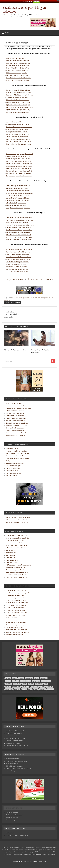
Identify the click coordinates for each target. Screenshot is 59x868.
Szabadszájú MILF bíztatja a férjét (17, 97)
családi (8, 681)
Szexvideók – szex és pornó (40, 279)
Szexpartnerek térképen (13, 466)
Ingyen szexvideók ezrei (13, 736)
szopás (6, 300)
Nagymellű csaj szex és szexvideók (17, 423)
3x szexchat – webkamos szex (15, 610)
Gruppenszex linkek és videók (15, 413)
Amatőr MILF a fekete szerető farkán (18, 198)
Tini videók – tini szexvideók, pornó (17, 575)
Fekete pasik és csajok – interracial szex (18, 408)
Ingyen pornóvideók (15, 279)
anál (17, 298)
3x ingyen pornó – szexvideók (15, 540)
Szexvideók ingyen (11, 820)
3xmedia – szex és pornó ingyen (16, 615)
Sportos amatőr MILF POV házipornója (18, 227)
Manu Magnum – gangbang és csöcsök (19, 93)
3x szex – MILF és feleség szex (15, 608)
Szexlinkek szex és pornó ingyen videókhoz (24, 10)
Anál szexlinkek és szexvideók (15, 406)
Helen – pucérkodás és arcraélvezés (18, 134)
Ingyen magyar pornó (12, 759)
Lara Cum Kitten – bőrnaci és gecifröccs (19, 252)
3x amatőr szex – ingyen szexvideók (17, 536)
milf (36, 298)
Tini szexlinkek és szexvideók (15, 430)
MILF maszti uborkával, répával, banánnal (19, 127)
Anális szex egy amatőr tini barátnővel (18, 186)
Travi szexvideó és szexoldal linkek (17, 433)
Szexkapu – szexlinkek (13, 743)
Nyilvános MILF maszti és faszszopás (18, 105)
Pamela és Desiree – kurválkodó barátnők (19, 171)
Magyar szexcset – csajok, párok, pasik (18, 517)
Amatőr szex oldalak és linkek (15, 731)
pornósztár (35, 687)
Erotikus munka (10, 833)
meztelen (39, 684)
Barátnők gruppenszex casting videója (18, 159)
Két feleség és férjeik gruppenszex (17, 267)
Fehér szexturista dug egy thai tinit (17, 269)
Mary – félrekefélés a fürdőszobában (18, 68)
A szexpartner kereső (12, 449)
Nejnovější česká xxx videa (14, 766)
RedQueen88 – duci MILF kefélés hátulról (19, 166)
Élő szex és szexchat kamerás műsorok (18, 520)
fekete (23, 681)
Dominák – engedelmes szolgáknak (17, 451)
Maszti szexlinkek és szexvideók (16, 418)
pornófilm (26, 687)
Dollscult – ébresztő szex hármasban (18, 112)
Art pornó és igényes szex (14, 620)
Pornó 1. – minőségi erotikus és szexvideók (19, 769)
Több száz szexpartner (13, 468)
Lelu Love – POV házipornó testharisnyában (20, 95)
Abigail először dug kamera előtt (16, 203)
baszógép (29, 678)
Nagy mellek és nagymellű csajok (16, 622)
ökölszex (50, 689)
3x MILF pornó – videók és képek (16, 600)
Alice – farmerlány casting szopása (17, 75)
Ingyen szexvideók (11, 563)
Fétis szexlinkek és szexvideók (15, 350)
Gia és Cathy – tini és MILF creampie (18, 80)
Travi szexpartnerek (12, 471)
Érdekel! (36, 2)
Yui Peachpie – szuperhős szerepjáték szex (20, 220)
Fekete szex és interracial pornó (16, 548)
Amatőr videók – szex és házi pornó (17, 545)
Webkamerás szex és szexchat (15, 435)
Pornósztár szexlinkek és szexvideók (40, 351)
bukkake (44, 678)
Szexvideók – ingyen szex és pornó (17, 572)
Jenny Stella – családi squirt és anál (18, 254)
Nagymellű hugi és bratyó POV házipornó (19, 250)
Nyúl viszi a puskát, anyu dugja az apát (19, 142)
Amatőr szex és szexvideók (13, 303)
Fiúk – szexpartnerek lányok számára (17, 453)
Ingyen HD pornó (11, 558)
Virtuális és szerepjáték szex (15, 635)
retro (42, 687)
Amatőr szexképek (11, 617)
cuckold (16, 681)
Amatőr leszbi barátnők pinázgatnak (18, 191)
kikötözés (17, 684)
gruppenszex (27, 298)
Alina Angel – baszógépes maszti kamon (19, 218)
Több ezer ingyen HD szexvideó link (17, 746)
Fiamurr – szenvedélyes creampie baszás (19, 240)
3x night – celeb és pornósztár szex (17, 603)
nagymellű (45, 298)
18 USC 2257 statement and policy (29, 861)
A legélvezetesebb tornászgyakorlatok (18, 208)
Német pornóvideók (12, 817)
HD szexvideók (10, 555)
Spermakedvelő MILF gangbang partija (18, 110)
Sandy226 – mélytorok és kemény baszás (19, 164)
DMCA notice (43, 861)
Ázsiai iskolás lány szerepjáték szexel (18, 259)
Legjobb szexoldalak (12, 764)
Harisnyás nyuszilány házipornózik (17, 132)
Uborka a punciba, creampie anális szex (19, 174)
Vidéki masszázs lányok (13, 473)
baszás (21, 298)
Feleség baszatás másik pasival (16, 58)
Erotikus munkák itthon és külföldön (17, 835)
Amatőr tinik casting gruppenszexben (18, 262)
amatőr (13, 298)
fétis (29, 681)
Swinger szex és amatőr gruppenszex (17, 632)
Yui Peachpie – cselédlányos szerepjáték (19, 230)
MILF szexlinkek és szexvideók (15, 421)
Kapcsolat (15, 861)
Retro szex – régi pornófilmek (15, 570)
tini (10, 300)
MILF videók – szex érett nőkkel (16, 567)
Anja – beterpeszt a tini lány (15, 122)
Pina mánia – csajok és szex (15, 627)
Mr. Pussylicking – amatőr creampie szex (19, 237)
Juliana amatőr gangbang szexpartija (18, 196)
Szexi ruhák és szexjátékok (14, 741)
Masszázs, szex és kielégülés (15, 456)
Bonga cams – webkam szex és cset (17, 522)
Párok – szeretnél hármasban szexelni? (18, 458)
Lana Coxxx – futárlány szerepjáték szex (19, 223)
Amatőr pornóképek (12, 813)
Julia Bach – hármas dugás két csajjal (18, 272)
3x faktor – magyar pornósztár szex (17, 598)
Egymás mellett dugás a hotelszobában (19, 102)
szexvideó (51, 298)
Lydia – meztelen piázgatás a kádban (18, 124)
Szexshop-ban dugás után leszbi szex (18, 139)
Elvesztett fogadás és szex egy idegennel (19, 169)
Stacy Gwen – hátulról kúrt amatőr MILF (19, 235)
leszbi (25, 684)
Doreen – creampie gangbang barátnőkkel (20, 154)
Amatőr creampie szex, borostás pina (18, 200)
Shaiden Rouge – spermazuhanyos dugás (19, 107)
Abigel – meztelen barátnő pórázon (17, 137)
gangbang (36, 681)
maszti (33, 298)
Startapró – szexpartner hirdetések (16, 461)
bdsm (37, 678)
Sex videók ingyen (11, 771)
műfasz (40, 298)
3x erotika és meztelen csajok (15, 595)
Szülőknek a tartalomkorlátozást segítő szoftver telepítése (38, 854)
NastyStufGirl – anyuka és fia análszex (18, 63)
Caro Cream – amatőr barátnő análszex (19, 257)
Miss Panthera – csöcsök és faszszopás (19, 78)
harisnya (9, 684)
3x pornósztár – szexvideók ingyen (16, 543)
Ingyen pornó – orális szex (14, 733)
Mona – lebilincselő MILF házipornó (17, 129)
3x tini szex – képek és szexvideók (16, 613)
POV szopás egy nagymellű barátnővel (18, 161)
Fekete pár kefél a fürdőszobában (17, 205)
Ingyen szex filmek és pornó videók (17, 761)
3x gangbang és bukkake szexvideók (17, 538)
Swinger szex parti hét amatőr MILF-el (18, 156)
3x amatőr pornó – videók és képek (17, 591)
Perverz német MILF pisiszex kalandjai (18, 90)
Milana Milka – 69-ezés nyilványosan (18, 70)
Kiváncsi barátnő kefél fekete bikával (18, 100)
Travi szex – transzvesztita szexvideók (18, 577)
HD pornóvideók (11, 553)
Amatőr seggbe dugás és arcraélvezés (18, 232)
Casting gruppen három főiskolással (18, 66)
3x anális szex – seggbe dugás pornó (17, 593)
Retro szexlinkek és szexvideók (15, 428)
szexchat (49, 687)
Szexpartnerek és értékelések (15, 463)
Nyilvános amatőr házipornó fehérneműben (20, 193)
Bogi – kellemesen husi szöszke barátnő (19, 144)
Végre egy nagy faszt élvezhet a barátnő (19, 176)
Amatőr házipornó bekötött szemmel (18, 188)
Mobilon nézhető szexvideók (14, 815)
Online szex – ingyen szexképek (16, 625)
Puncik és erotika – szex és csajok (16, 630)
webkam (42, 689)
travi (35, 689)
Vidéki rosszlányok (11, 476)
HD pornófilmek (11, 550)
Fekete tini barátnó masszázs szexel (18, 61)
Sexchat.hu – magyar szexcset (15, 738)
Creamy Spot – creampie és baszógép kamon (21, 225)
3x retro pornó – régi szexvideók (16, 605)
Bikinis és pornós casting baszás (17, 73)
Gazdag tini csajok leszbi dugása (17, 264)
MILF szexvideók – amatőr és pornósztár (18, 565)
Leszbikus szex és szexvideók (15, 416)
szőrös (24, 689)
